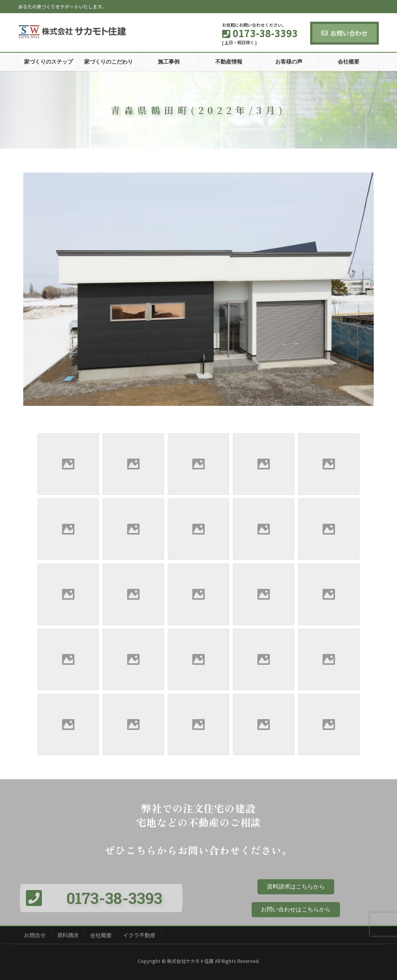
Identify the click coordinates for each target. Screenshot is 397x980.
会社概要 (101, 935)
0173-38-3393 (114, 898)
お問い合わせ (344, 33)
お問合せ (35, 935)
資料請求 (68, 935)
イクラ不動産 (139, 935)
